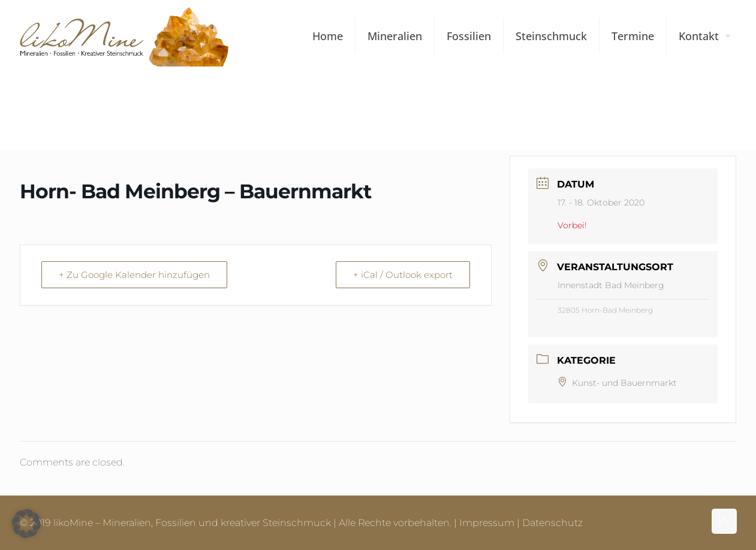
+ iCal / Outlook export (403, 275)
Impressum (487, 523)
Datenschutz (552, 523)
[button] (26, 524)
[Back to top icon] (724, 521)
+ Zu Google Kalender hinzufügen (134, 275)
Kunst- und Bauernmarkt (617, 383)
